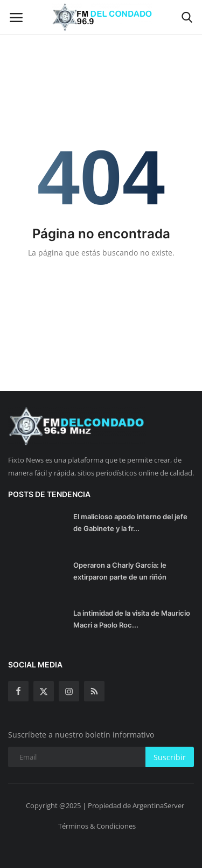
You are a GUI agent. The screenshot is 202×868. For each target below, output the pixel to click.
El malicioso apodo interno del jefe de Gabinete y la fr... (130, 522)
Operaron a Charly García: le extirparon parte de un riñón (120, 571)
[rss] (94, 691)
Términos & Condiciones (97, 826)
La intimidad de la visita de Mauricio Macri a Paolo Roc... (132, 619)
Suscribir (170, 757)
